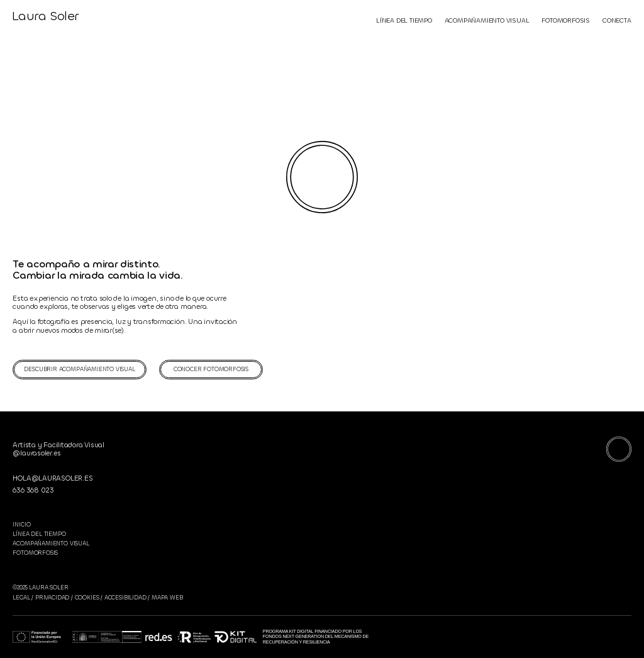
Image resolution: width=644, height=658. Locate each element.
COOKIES (87, 598)
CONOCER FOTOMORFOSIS (211, 369)
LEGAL (21, 598)
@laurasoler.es (36, 453)
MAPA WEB (166, 598)
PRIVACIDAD (52, 598)
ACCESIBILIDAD (125, 598)
